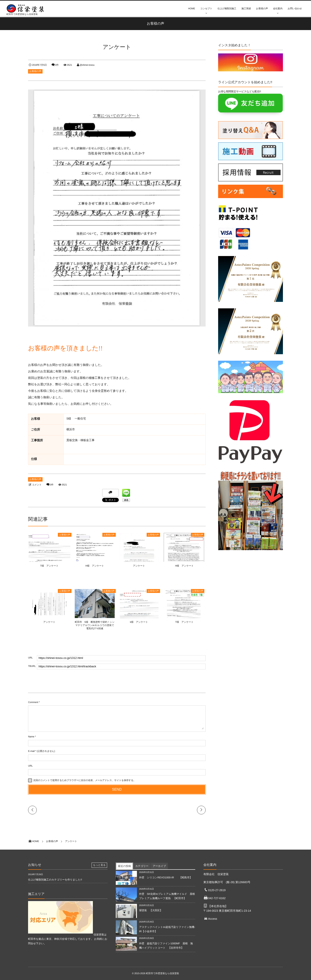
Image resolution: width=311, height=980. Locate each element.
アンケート (139, 566)
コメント (37, 485)
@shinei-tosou (87, 65)
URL (30, 766)
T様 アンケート (49, 566)
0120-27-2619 (217, 890)
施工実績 (246, 9)
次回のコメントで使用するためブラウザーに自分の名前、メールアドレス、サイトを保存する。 (84, 780)
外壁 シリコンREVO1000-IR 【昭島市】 (166, 878)
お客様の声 (262, 9)
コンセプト (206, 9)
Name (31, 737)
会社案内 (278, 9)
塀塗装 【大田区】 (151, 910)
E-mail (31, 751)
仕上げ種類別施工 (227, 9)
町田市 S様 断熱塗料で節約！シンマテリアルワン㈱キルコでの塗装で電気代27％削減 (95, 625)
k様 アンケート (139, 622)
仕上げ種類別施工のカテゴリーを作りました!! (55, 880)
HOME (192, 9)
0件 (57, 65)
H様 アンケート (95, 566)
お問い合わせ (295, 9)
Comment (33, 702)
